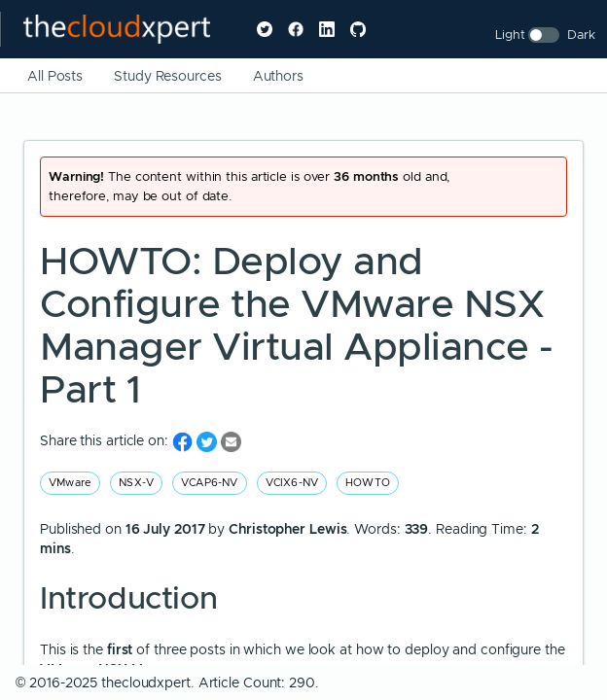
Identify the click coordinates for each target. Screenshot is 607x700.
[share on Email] (231, 441)
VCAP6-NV (210, 482)
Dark (581, 35)
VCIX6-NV (292, 482)
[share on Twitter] (209, 441)
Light (510, 35)
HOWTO (368, 482)
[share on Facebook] (184, 441)
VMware (70, 482)
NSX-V (136, 482)
